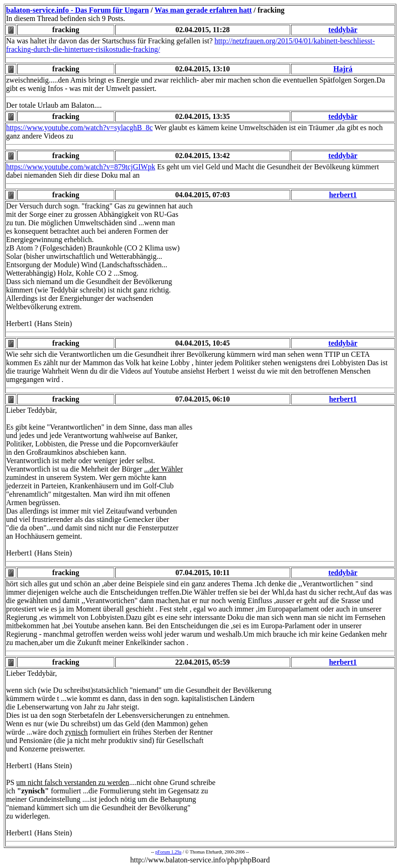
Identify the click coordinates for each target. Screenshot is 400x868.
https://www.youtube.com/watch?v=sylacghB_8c (79, 128)
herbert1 (343, 195)
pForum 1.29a (168, 852)
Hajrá (343, 69)
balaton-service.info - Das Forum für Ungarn (77, 10)
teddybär (343, 30)
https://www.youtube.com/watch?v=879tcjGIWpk (81, 167)
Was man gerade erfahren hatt (203, 10)
